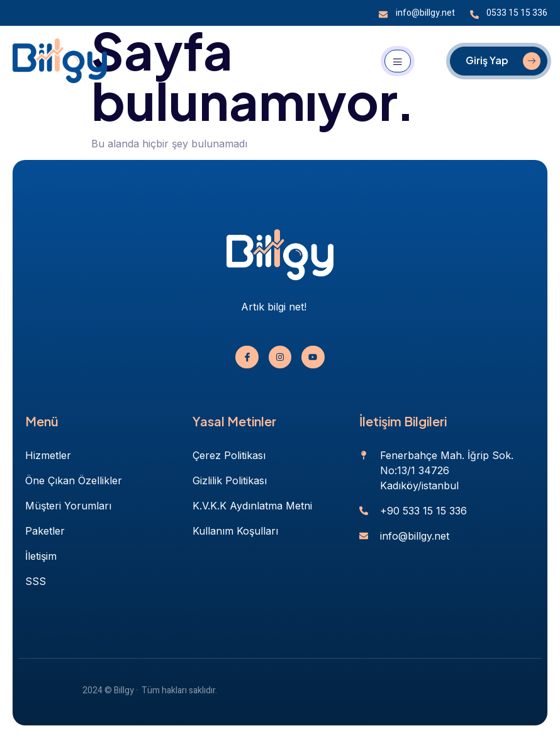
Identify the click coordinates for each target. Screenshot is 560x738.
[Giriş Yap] (499, 61)
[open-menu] (398, 61)
